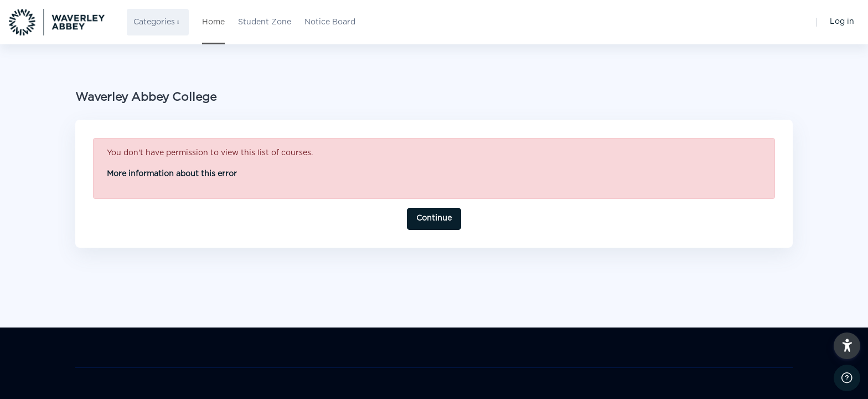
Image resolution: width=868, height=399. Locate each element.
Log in (842, 22)
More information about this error (172, 174)
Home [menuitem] (213, 22)
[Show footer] (847, 378)
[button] (847, 346)
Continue (434, 218)
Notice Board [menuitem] (330, 22)
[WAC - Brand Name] (57, 22)
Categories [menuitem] (154, 22)
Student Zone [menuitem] (265, 22)
